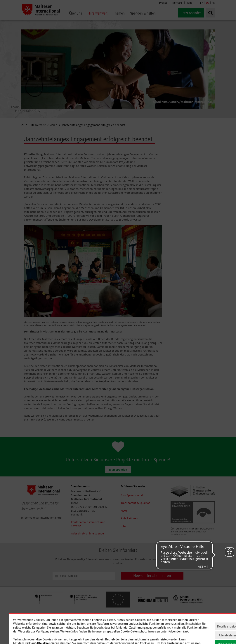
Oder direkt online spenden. (89, 533)
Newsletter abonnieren (152, 576)
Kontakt (177, 3)
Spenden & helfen (179, 619)
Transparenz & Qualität (135, 503)
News (124, 511)
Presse (163, 3)
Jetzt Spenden (191, 13)
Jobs (190, 3)
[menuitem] (76, 13)
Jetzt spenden (118, 470)
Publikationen (129, 518)
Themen (160, 619)
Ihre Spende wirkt (132, 495)
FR (213, 3)
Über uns (126, 619)
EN (202, 3)
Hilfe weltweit (144, 619)
